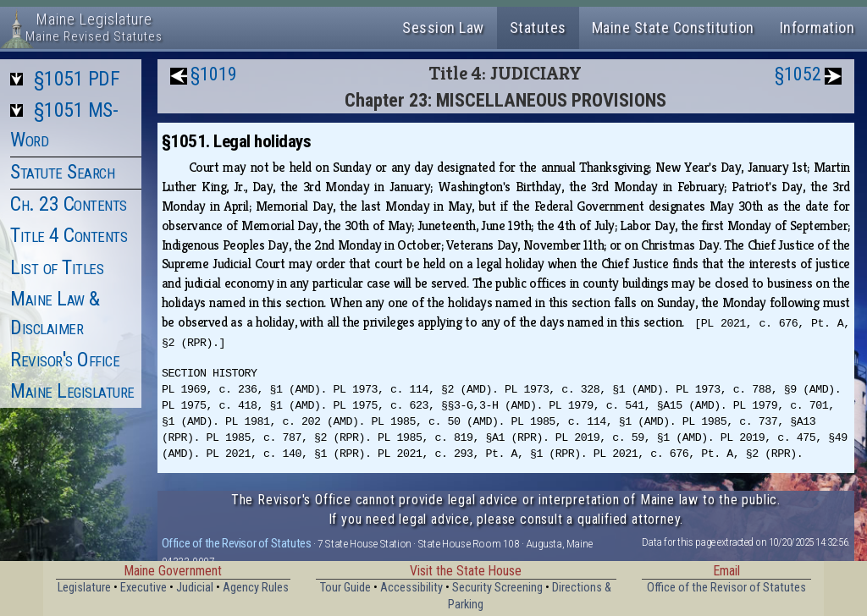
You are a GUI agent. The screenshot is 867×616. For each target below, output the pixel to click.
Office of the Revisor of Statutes (237, 543)
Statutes (538, 27)
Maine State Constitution (673, 27)
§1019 (214, 74)
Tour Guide (345, 588)
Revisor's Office (65, 360)
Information (817, 27)
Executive (144, 588)
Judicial (195, 588)
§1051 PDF (77, 79)
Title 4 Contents (69, 235)
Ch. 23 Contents (69, 204)
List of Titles (57, 267)
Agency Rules (256, 588)
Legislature (84, 588)
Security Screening (497, 588)
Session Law (443, 27)
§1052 (798, 74)
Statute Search (62, 172)
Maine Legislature (72, 391)
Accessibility (411, 588)
